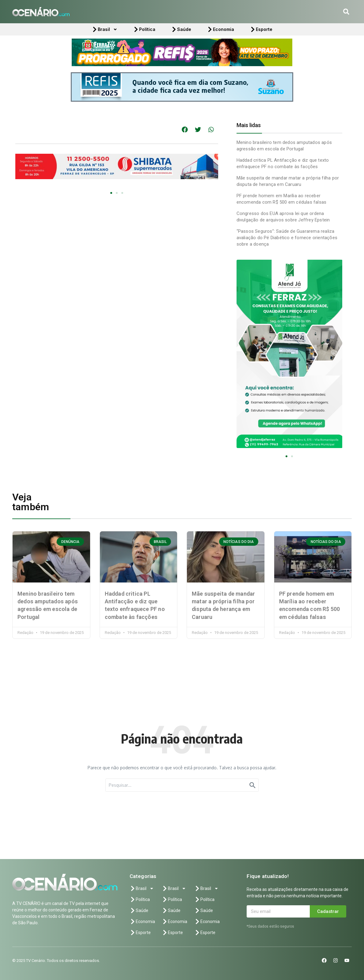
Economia (220, 29)
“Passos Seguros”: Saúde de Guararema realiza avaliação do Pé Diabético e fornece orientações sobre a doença (287, 238)
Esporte (261, 29)
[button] (346, 12)
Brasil (104, 29)
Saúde (181, 29)
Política (144, 29)
